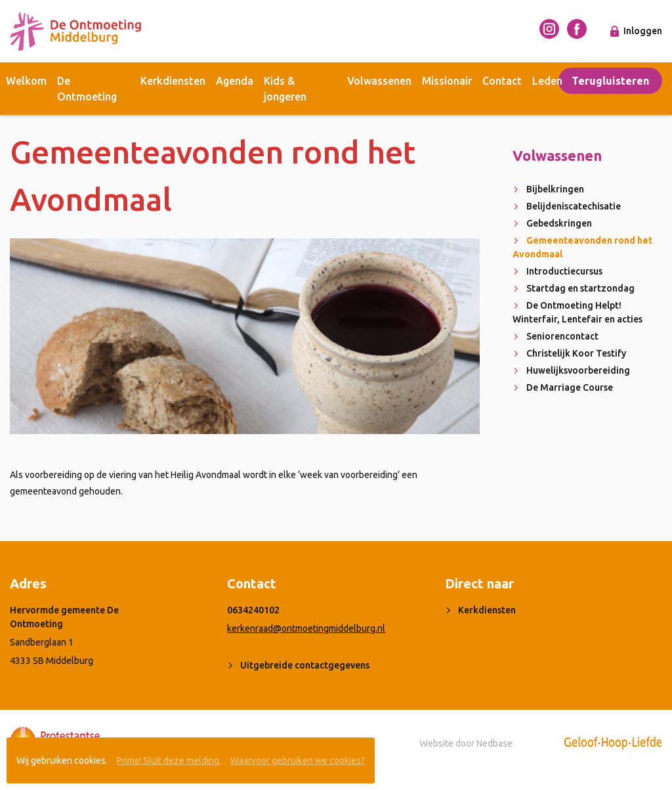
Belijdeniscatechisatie (574, 206)
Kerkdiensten (173, 81)
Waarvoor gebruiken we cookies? (298, 760)
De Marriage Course (570, 387)
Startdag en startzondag (580, 288)
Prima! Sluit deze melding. (169, 760)
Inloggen (643, 31)
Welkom (26, 81)
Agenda (235, 81)
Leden (547, 81)
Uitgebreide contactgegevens (305, 665)
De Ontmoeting (87, 89)
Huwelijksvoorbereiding (578, 370)
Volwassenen (379, 81)
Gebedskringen (559, 223)
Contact (502, 81)
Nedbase (494, 743)
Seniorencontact (562, 336)
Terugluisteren (610, 81)
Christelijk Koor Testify (576, 353)
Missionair (447, 81)
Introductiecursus (564, 271)
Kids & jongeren (285, 89)
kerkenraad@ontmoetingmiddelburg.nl (306, 628)
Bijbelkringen (555, 189)
